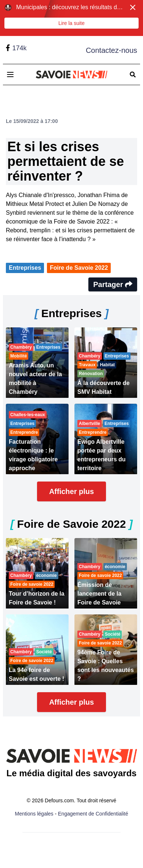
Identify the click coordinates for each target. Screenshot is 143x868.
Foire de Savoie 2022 (79, 268)
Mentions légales (34, 814)
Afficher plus (71, 491)
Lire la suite (71, 23)
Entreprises (25, 268)
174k (19, 48)
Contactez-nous (111, 50)
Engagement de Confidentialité (93, 814)
